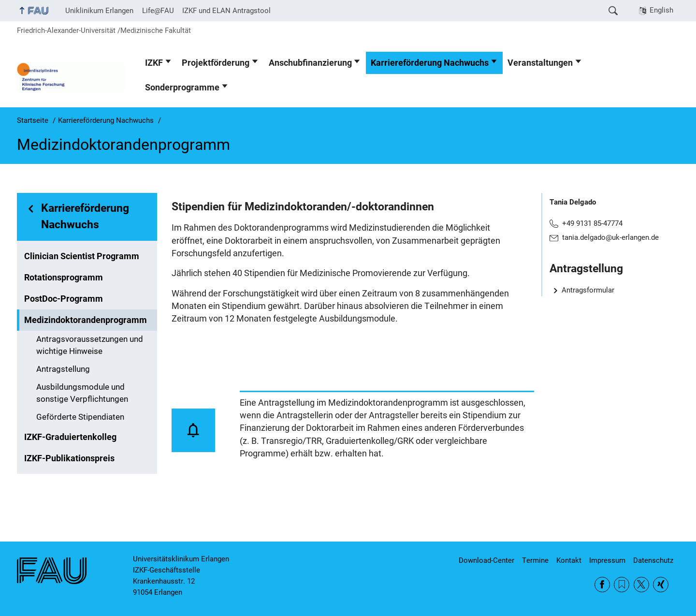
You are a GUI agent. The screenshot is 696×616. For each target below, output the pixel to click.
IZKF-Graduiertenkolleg (70, 437)
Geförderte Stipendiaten (80, 417)
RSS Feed (622, 585)
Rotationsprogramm (64, 278)
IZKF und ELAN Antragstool (226, 11)
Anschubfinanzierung (310, 63)
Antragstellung (63, 369)
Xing (661, 585)
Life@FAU (158, 11)
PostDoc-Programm (64, 299)
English (661, 10)
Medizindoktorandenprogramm (86, 320)
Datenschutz (653, 560)
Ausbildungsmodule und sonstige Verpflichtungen (82, 393)
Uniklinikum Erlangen (99, 11)
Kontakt (569, 560)
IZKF (154, 63)
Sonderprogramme (182, 88)
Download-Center (486, 560)
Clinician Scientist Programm (82, 256)
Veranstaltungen (540, 63)
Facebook (602, 585)
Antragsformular (588, 290)
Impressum (607, 560)
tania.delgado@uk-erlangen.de (610, 237)
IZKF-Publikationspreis (69, 458)
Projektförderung (216, 63)
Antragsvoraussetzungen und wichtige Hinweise (90, 345)
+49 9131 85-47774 (592, 223)
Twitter (641, 585)
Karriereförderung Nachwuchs (430, 63)
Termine (535, 560)
